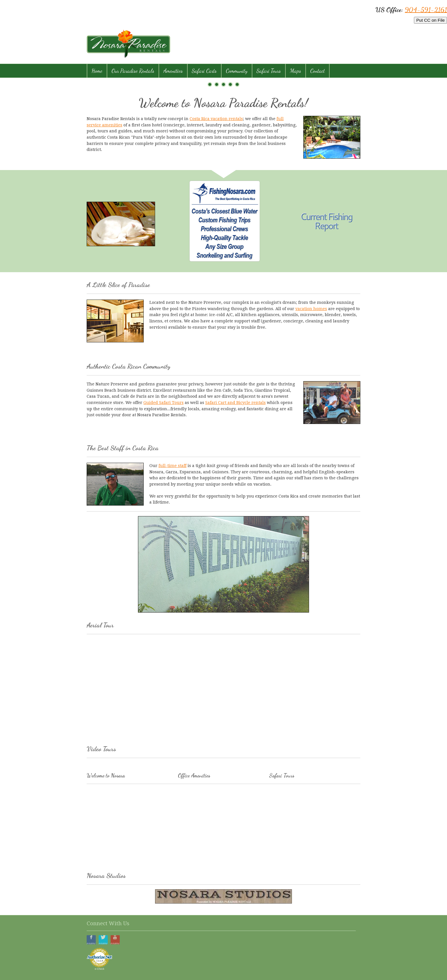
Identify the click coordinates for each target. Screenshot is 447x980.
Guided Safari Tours (163, 403)
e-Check (99, 969)
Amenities (173, 71)
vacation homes (311, 309)
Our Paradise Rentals (133, 71)
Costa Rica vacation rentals (216, 119)
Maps (295, 71)
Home (97, 71)
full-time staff (172, 466)
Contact (317, 71)
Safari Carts (204, 71)
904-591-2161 (426, 10)
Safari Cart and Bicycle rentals (235, 403)
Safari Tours (269, 71)
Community (237, 71)
